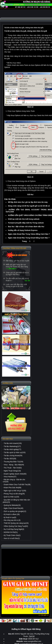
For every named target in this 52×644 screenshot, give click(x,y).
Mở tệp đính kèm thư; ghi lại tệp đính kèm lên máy (28, 202)
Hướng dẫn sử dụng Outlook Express (23, 230)
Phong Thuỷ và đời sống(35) (14, 494)
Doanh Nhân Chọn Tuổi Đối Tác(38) (17, 485)
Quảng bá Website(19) (12, 505)
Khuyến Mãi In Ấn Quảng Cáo (13, 579)
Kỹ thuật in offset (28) (12, 514)
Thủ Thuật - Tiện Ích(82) (13, 468)
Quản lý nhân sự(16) (11, 497)
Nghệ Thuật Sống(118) (12, 471)
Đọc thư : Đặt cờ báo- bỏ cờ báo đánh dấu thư (26, 227)
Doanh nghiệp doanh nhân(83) (15, 474)
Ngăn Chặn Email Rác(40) (13, 508)
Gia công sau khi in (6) (12, 520)
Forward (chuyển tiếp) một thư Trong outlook (26, 223)
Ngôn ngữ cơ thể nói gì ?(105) (15, 491)
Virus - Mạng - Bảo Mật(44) (14, 465)
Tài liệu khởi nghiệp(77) (12, 449)
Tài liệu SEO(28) (10, 459)
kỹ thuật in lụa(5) (10, 517)
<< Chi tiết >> (44, 615)
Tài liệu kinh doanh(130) (13, 443)
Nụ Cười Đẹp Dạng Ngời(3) (14, 529)
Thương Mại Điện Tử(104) (13, 462)
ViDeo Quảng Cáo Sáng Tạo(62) (16, 526)
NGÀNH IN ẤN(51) (11, 532)
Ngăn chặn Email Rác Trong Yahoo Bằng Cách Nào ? (29, 234)
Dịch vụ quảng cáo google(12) (15, 511)
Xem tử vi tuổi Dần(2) (12, 538)
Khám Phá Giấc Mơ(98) (12, 488)
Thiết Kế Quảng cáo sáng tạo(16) (16, 523)
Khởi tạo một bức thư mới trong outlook (24, 219)
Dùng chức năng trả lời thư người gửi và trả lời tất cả (29, 206)
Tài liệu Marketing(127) (12, 446)
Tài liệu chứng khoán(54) (13, 456)
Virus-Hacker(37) (10, 477)
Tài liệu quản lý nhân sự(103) (15, 453)
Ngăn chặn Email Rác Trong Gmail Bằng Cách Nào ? (29, 238)
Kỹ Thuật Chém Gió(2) (12, 535)
